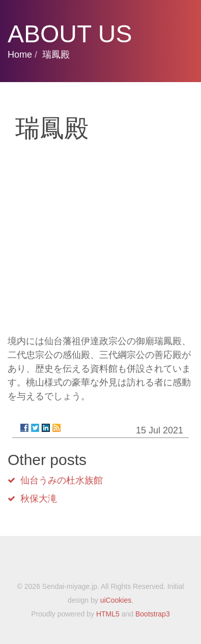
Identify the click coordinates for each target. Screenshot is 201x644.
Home (20, 55)
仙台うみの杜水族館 (62, 480)
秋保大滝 (39, 499)
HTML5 (108, 614)
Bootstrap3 (153, 614)
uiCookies (116, 600)
